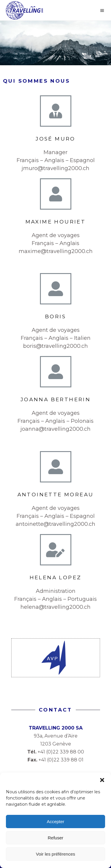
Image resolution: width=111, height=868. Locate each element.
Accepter (55, 821)
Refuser (55, 838)
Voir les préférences (55, 854)
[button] (102, 780)
